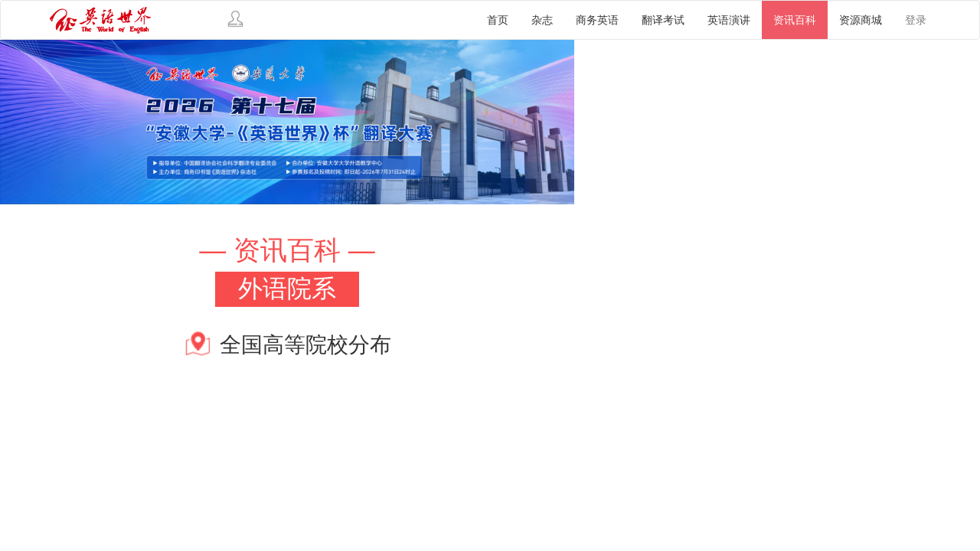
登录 (916, 20)
